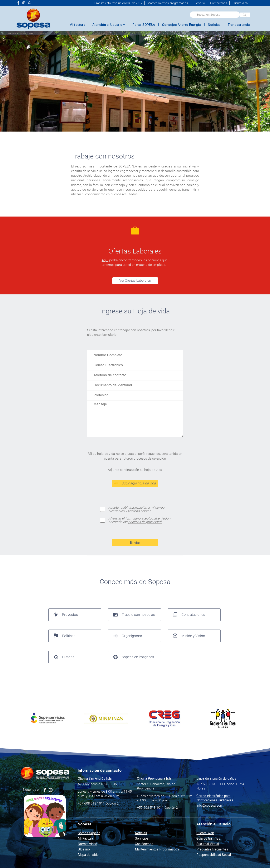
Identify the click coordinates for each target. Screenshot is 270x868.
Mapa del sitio (88, 855)
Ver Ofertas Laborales (135, 281)
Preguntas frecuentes (212, 849)
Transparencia (239, 25)
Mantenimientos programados (168, 3)
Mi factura (77, 25)
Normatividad (87, 844)
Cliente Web (240, 3)
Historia (64, 657)
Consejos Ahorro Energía (181, 25)
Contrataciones (189, 615)
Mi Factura (85, 838)
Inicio (22, 33)
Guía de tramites (208, 838)
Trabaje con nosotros (134, 615)
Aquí (105, 260)
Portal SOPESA (144, 25)
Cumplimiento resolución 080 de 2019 (117, 3)
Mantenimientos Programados (157, 849)
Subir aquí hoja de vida (135, 483)
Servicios (142, 838)
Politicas (65, 636)
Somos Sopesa (89, 833)
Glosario (199, 3)
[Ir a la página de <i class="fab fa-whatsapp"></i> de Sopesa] (30, 3)
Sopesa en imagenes (134, 657)
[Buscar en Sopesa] (245, 15)
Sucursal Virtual (208, 844)
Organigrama (128, 636)
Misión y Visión (189, 636)
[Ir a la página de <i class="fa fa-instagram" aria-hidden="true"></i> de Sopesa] (24, 3)
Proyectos (66, 615)
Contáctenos (219, 3)
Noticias (214, 25)
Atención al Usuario (109, 25)
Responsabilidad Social (214, 855)
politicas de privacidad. (145, 522)
